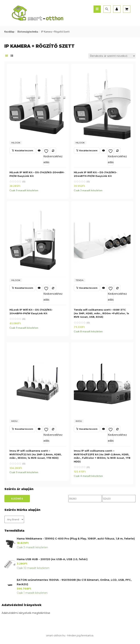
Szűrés (17, 499)
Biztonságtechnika (28, 32)
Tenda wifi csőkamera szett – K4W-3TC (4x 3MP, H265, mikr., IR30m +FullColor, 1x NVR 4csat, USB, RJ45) (101, 313)
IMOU (14, 421)
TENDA (80, 280)
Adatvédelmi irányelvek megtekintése (26, 613)
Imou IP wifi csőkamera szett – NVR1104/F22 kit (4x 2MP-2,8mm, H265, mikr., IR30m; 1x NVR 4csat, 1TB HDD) (36, 454)
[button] (22, 151)
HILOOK (16, 143)
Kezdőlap (9, 32)
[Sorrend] (112, 56)
